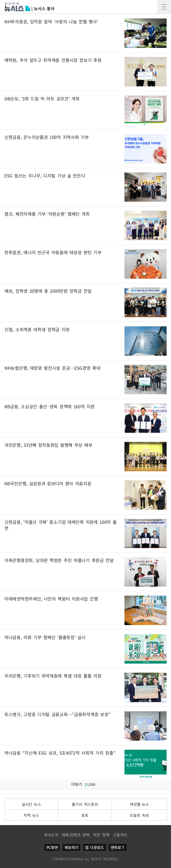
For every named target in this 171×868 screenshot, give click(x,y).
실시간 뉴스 (31, 804)
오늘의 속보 (139, 815)
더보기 (85, 784)
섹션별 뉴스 (139, 804)
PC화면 (52, 847)
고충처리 (120, 835)
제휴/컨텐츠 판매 (75, 835)
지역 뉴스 (31, 815)
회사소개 (51, 835)
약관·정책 (101, 835)
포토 (85, 815)
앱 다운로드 (95, 847)
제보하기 (71, 847)
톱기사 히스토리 (85, 804)
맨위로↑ (118, 847)
